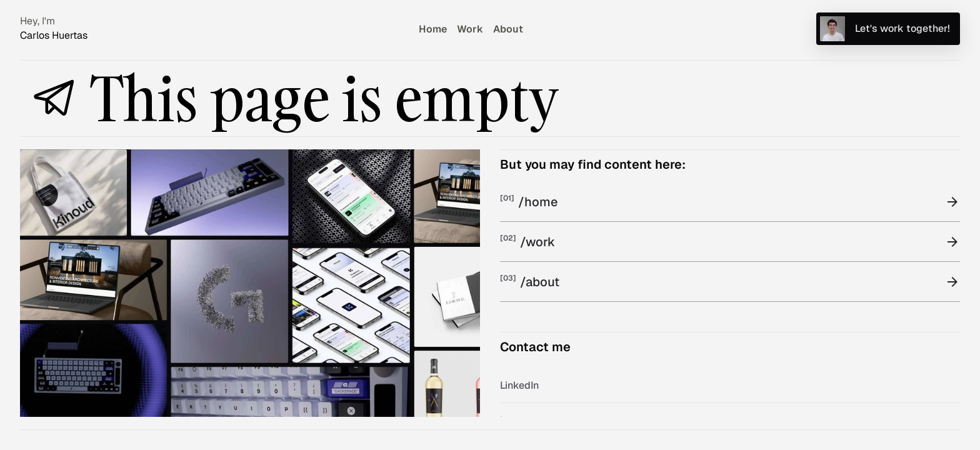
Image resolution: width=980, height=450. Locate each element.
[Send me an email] (888, 29)
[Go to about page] (508, 28)
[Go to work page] (470, 28)
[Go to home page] (433, 28)
